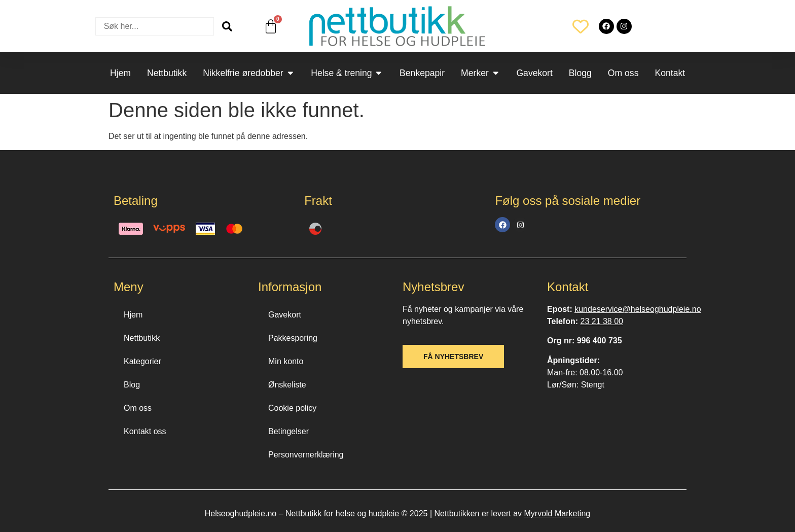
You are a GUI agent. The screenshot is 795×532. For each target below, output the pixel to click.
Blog (132, 385)
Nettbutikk (142, 338)
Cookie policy (292, 408)
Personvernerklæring (306, 455)
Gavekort (285, 315)
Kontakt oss (145, 431)
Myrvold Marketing (557, 513)
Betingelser (288, 431)
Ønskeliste (287, 385)
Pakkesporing (293, 338)
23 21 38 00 (602, 321)
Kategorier (142, 361)
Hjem (133, 315)
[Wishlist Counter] (581, 26)
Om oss (138, 408)
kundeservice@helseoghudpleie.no (638, 309)
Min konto (286, 361)
